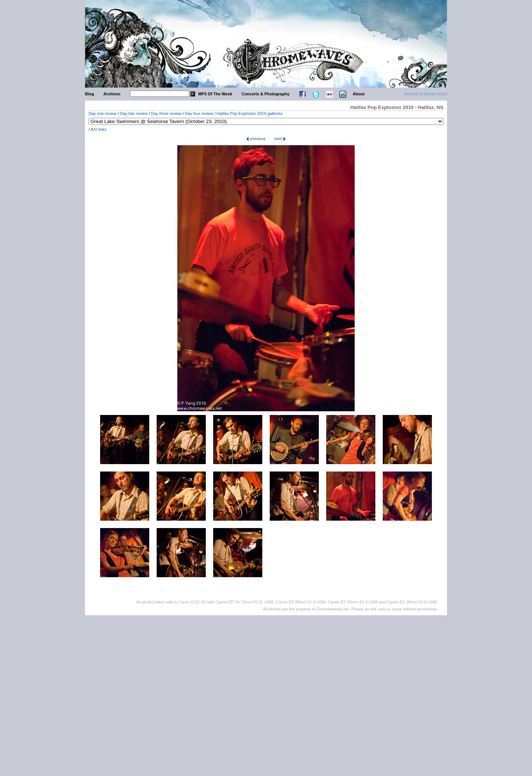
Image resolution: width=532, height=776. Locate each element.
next (280, 139)
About (359, 94)
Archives (112, 94)
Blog (89, 94)
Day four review (199, 113)
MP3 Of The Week (215, 94)
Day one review (103, 113)
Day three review (166, 113)
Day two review (134, 113)
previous (256, 139)
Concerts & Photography (266, 94)
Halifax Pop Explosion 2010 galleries (250, 113)
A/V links (99, 129)
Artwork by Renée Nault (426, 94)
